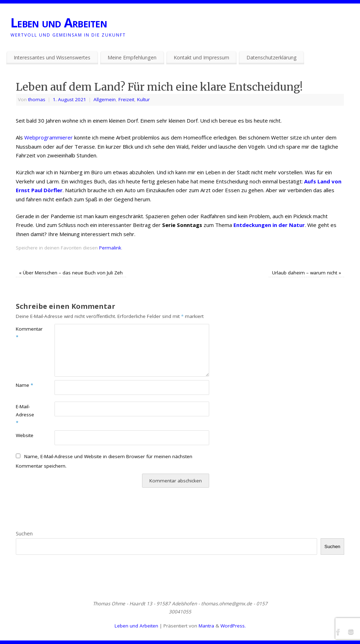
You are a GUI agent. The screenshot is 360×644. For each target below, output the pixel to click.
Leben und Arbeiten (59, 23)
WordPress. (233, 626)
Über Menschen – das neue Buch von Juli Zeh (71, 273)
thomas (37, 99)
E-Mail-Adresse (25, 415)
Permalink (110, 248)
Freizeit (126, 99)
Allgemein (105, 99)
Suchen (24, 533)
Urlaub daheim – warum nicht (307, 273)
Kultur (143, 99)
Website (25, 435)
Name (24, 385)
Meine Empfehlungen (132, 57)
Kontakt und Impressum (201, 57)
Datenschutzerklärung (272, 57)
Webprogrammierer (49, 137)
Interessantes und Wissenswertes (52, 57)
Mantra (206, 626)
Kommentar (25, 333)
